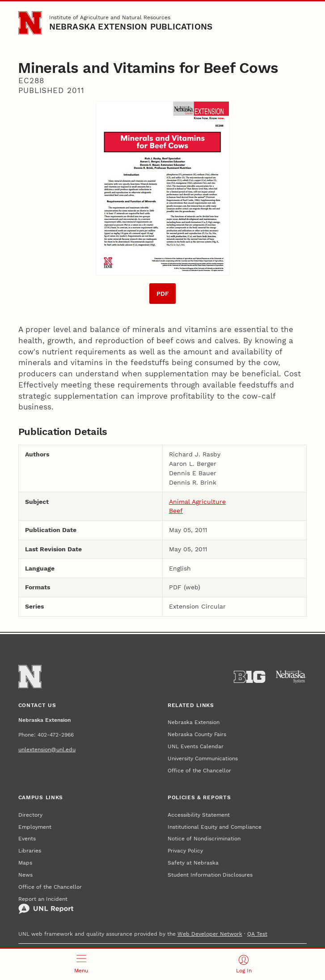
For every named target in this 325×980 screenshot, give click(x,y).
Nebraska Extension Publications (131, 27)
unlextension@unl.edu (47, 749)
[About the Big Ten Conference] (249, 677)
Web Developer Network (210, 934)
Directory (30, 815)
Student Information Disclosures (210, 875)
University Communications (203, 758)
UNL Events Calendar (196, 746)
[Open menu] (81, 964)
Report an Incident (46, 905)
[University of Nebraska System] (291, 677)
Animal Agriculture (197, 502)
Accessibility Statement (199, 815)
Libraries (30, 850)
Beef (176, 511)
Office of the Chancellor (199, 770)
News (25, 875)
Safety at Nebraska (193, 863)
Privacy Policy (185, 850)
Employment (35, 827)
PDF (163, 294)
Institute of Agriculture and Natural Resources (110, 17)
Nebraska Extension (194, 722)
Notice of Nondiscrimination (204, 838)
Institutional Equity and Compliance (215, 827)
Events (27, 838)
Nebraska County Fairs (197, 734)
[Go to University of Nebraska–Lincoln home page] (30, 23)
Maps (25, 863)
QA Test (257, 934)
